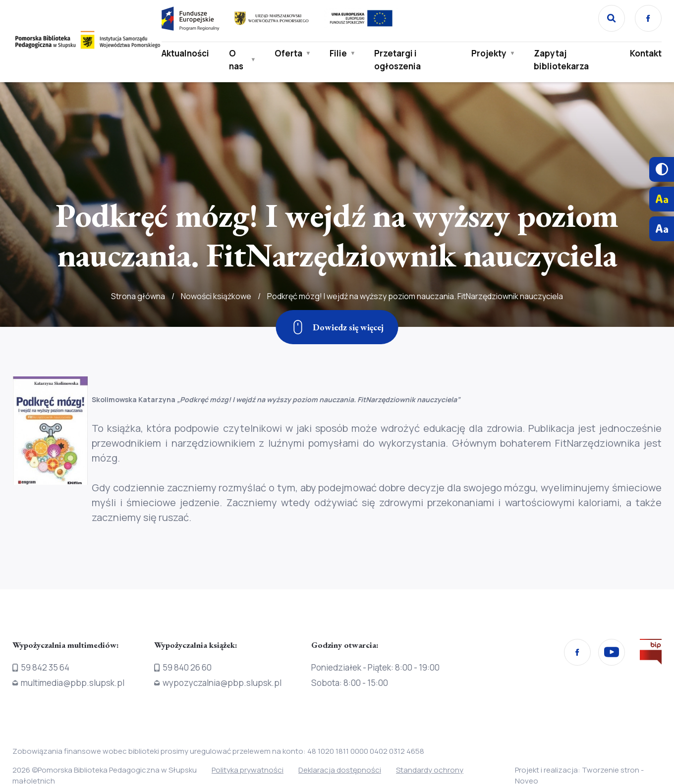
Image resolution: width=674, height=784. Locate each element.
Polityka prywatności (248, 770)
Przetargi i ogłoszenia (397, 60)
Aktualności (185, 53)
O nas (236, 60)
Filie (338, 53)
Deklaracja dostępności (340, 770)
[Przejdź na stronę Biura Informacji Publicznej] (651, 654)
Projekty (489, 53)
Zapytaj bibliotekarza (561, 60)
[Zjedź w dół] (337, 327)
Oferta (288, 53)
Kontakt (646, 53)
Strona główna (138, 316)
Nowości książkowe (216, 316)
